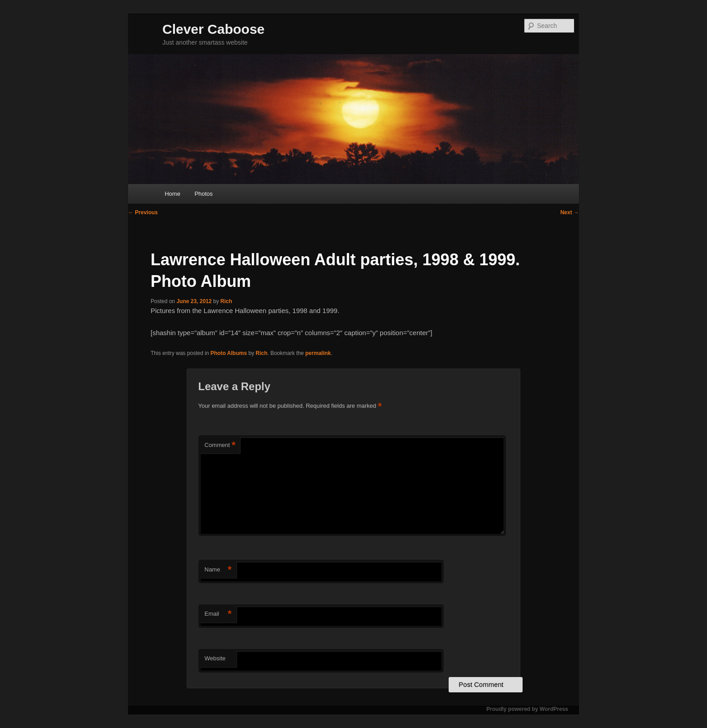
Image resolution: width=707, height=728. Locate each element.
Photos (203, 194)
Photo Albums (229, 353)
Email (218, 614)
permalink (318, 353)
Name (218, 570)
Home (172, 194)
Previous (143, 212)
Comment (220, 445)
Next (570, 212)
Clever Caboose (213, 29)
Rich (226, 301)
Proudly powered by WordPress (527, 709)
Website (215, 658)
